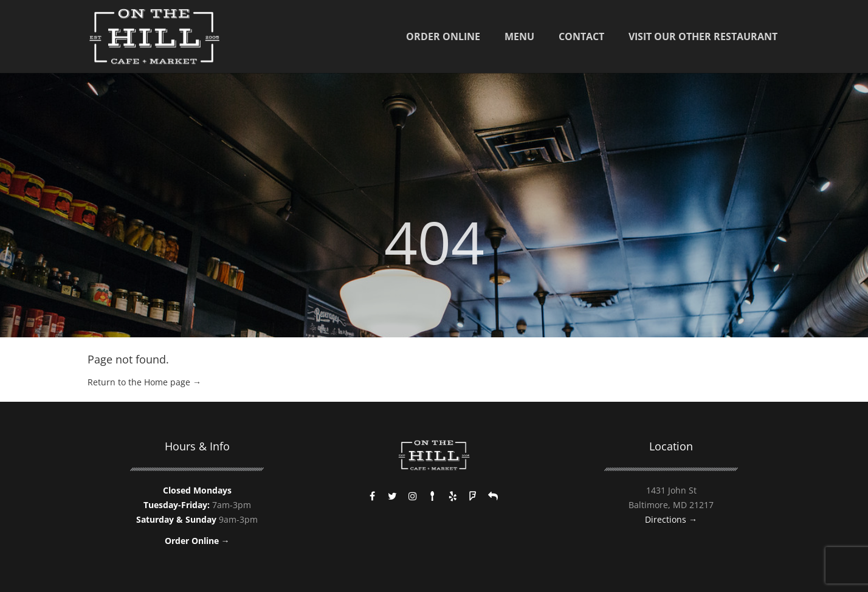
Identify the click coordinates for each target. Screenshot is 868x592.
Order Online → (197, 541)
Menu (519, 36)
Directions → (671, 519)
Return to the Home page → (144, 382)
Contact (581, 36)
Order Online (443, 36)
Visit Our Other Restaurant (703, 36)
